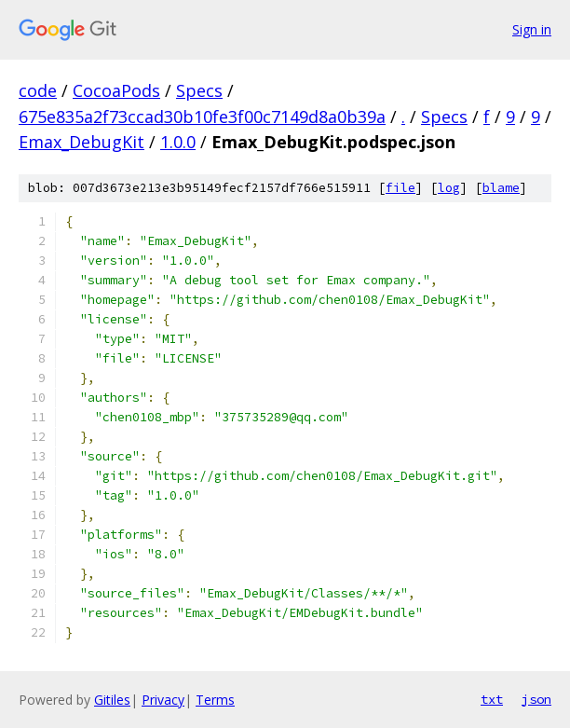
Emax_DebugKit (81, 142)
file (400, 188)
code (38, 90)
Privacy (163, 700)
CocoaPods (116, 90)
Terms (215, 700)
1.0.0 (178, 142)
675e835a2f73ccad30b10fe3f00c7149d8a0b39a (202, 117)
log (449, 188)
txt (492, 699)
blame (501, 188)
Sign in (532, 29)
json (536, 699)
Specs (199, 90)
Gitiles (112, 700)
